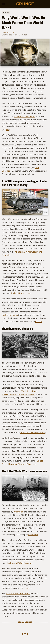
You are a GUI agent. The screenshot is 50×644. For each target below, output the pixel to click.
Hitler (20, 366)
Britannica (18, 512)
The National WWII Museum (33, 432)
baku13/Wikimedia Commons (37, 213)
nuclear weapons (10, 315)
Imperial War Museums (24, 116)
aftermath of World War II (18, 593)
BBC (7, 129)
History (6, 12)
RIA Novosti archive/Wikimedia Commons (33, 499)
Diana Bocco (9, 33)
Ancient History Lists (20, 293)
